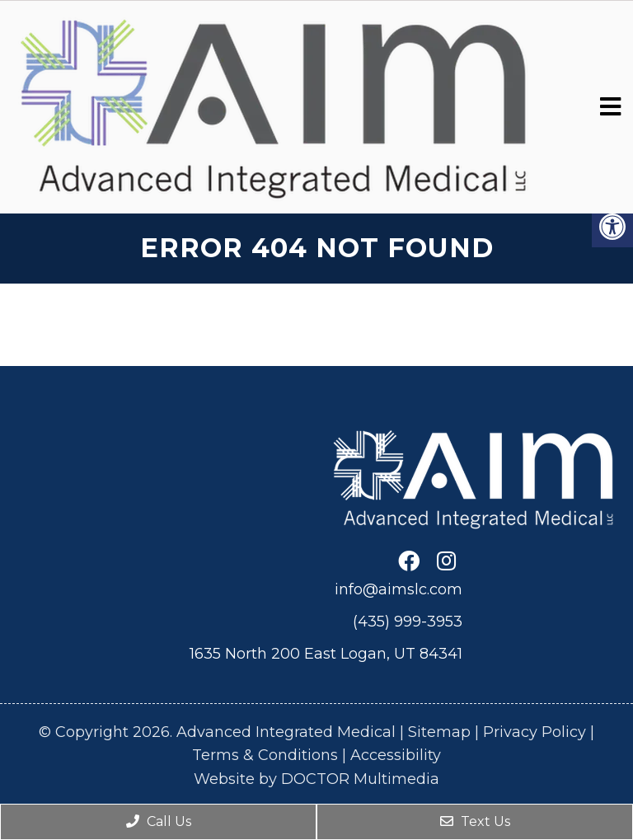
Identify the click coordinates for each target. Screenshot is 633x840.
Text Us (475, 821)
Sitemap (439, 732)
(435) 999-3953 (408, 622)
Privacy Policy (535, 732)
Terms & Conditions (265, 755)
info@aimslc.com (399, 589)
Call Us (159, 821)
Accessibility (396, 755)
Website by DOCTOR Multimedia (316, 779)
